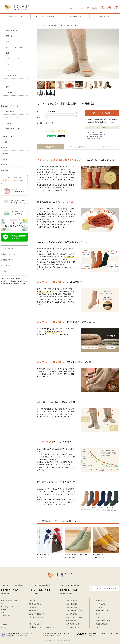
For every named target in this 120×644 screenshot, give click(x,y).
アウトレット (11, 36)
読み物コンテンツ (35, 604)
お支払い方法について (37, 614)
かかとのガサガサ (13, 117)
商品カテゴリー (16, 17)
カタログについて (73, 624)
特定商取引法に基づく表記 (105, 611)
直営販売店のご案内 (103, 621)
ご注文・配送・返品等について (97, 134)
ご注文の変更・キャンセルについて (41, 627)
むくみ (9, 123)
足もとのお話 (6, 265)
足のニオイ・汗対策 (13, 129)
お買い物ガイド (75, 17)
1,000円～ (5, 148)
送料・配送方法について (37, 617)
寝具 (8, 87)
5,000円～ (5, 170)
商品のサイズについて (9, 254)
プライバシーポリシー (104, 617)
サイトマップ (101, 607)
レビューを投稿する (102, 128)
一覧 (8, 42)
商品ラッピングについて (95, 137)
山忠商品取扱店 (101, 624)
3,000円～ (5, 159)
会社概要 (4, 271)
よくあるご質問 (72, 614)
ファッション (11, 76)
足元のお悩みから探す (45, 17)
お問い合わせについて (74, 611)
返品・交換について (74, 601)
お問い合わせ (104, 17)
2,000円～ (5, 153)
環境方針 (99, 614)
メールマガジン (101, 604)
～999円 (4, 142)
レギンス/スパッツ (13, 59)
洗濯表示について (7, 260)
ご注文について (34, 621)
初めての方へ (33, 611)
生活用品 (9, 93)
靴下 (8, 53)
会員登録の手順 (72, 607)
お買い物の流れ (72, 604)
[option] (78, 54)
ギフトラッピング (7, 248)
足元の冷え (10, 112)
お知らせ (32, 601)
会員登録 (94, 8)
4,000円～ (5, 165)
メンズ (9, 98)
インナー (9, 81)
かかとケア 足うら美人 (14, 47)
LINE (98, 627)
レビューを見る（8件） (95, 132)
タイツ (9, 64)
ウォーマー (10, 70)
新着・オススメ (12, 30)
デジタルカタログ (73, 627)
